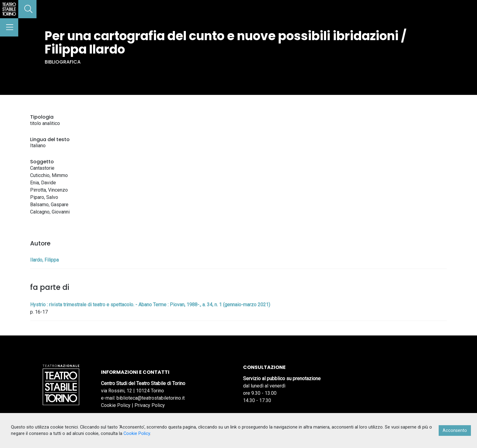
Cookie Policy (116, 405)
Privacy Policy (150, 405)
